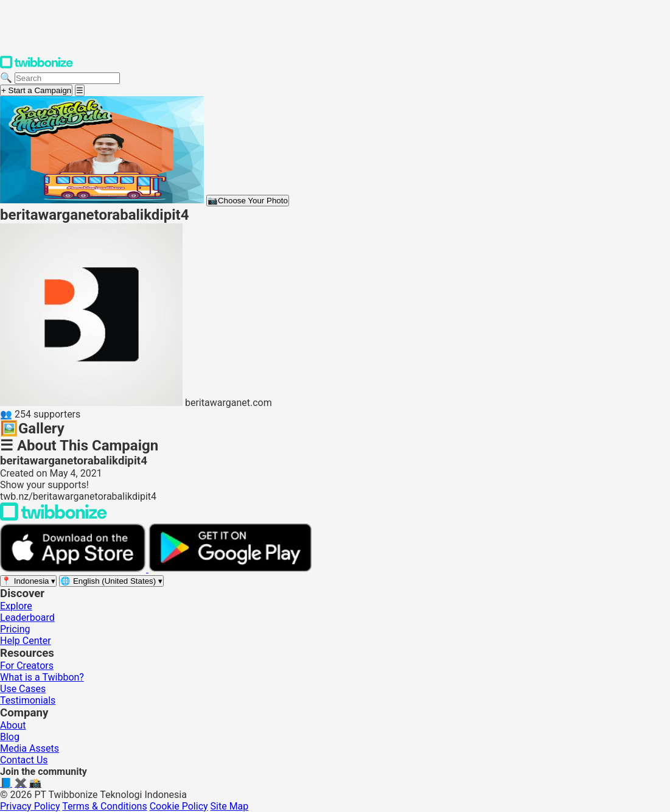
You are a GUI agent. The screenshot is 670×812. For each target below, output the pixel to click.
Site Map (230, 806)
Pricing (15, 629)
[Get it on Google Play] (230, 569)
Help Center (26, 641)
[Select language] (111, 581)
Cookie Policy (179, 806)
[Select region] (28, 581)
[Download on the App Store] (74, 569)
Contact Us (24, 760)
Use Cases (23, 689)
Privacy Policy (30, 806)
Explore (16, 606)
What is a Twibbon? (42, 677)
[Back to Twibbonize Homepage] (54, 518)
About (13, 725)
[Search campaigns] (67, 78)
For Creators (27, 666)
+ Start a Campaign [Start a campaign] (36, 90)
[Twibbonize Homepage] (37, 66)
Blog (10, 737)
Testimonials (28, 700)
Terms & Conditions (105, 806)
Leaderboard (27, 618)
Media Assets (30, 748)
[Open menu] (80, 90)
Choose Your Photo (248, 201)
